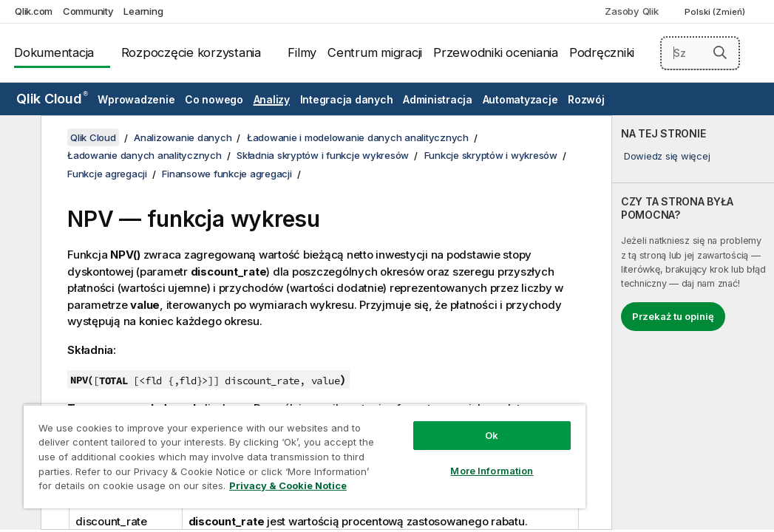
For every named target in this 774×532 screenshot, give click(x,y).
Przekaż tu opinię (673, 316)
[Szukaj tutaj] (700, 53)
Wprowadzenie (136, 99)
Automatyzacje (520, 99)
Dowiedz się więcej (667, 156)
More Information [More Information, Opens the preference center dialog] (396, 445)
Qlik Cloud (52, 99)
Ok (396, 409)
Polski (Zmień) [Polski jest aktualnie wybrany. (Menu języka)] (716, 12)
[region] (248, 443)
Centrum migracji (375, 52)
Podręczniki (602, 52)
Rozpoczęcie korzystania (191, 52)
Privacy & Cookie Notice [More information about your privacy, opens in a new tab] (125, 488)
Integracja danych (347, 99)
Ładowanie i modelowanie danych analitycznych (358, 137)
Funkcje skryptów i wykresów (491, 155)
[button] (720, 52)
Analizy (272, 99)
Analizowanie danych (183, 137)
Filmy (302, 52)
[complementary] (693, 323)
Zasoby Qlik (631, 11)
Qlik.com (34, 11)
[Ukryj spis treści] (18, 138)
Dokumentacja (54, 52)
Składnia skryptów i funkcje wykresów (323, 155)
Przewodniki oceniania (496, 52)
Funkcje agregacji (107, 174)
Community (88, 11)
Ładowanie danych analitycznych (145, 155)
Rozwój (586, 99)
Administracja (438, 99)
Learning (143, 11)
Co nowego (214, 99)
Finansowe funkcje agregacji (227, 174)
